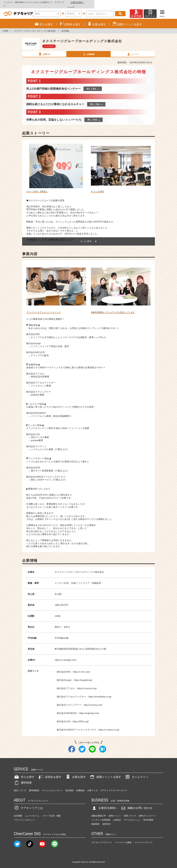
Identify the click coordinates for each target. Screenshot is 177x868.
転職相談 (80, 787)
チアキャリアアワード (102, 839)
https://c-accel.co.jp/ (87, 685)
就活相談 (69, 787)
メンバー (133, 50)
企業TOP (44, 50)
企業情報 (88, 50)
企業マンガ (92, 787)
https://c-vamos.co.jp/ (109, 726)
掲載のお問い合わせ (136, 804)
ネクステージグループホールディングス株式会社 (35, 27)
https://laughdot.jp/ (83, 676)
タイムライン (137, 773)
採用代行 (107, 820)
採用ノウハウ (130, 812)
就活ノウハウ (20, 787)
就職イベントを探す (105, 773)
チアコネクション (132, 816)
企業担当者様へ (163, 2)
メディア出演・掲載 (51, 812)
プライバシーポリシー (24, 816)
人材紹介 (117, 816)
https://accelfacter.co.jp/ (100, 693)
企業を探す (76, 773)
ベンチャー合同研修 (101, 816)
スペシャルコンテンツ (52, 787)
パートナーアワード (143, 839)
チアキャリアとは (28, 804)
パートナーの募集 (123, 839)
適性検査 (23, 779)
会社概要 (18, 812)
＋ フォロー (49, 42)
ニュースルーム (32, 812)
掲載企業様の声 (99, 812)
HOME (6, 27)
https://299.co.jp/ (81, 718)
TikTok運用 (148, 816)
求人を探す (24, 773)
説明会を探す (50, 773)
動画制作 (96, 820)
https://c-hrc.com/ (81, 668)
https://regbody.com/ (89, 709)
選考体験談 (34, 787)
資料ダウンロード (147, 812)
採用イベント (115, 812)
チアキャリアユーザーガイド (114, 787)
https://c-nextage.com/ (66, 656)
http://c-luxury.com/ (93, 701)
